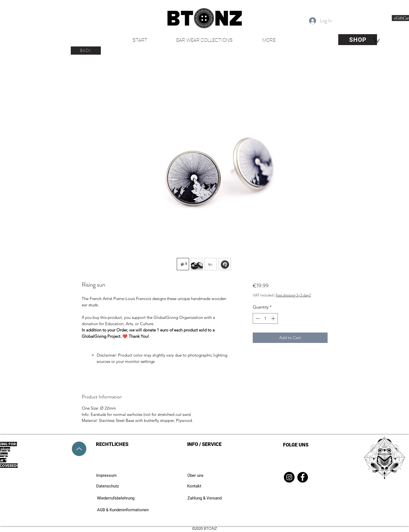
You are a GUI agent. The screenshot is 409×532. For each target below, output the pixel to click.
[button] (376, 40)
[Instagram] (289, 477)
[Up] (79, 449)
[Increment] (274, 318)
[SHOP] (358, 40)
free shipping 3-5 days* (294, 295)
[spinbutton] (265, 318)
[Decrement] (257, 318)
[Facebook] (303, 477)
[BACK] (86, 51)
